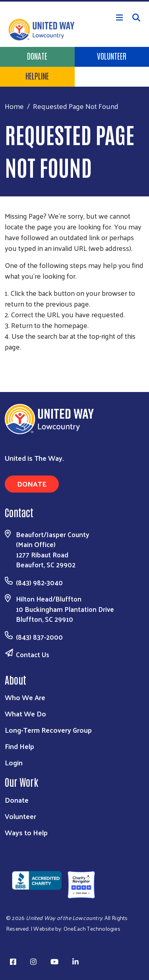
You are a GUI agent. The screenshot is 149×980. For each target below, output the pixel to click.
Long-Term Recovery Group (48, 730)
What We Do (25, 713)
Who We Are (25, 697)
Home (14, 106)
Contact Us (33, 654)
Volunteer (112, 56)
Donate (37, 56)
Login (14, 762)
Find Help (19, 746)
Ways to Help (26, 832)
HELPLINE (37, 76)
